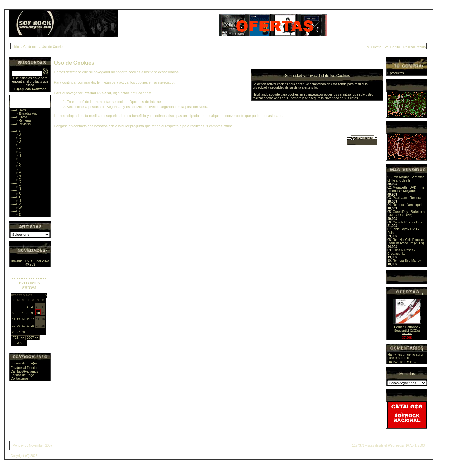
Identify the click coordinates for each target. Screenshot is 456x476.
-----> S (16, 194)
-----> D (16, 142)
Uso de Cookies (53, 47)
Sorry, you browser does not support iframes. (29, 311)
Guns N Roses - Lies (407, 222)
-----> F (15, 148)
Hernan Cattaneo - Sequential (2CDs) (407, 329)
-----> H (16, 155)
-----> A (15, 131)
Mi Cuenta (374, 47)
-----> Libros (19, 117)
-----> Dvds (18, 110)
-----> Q (16, 187)
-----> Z (15, 215)
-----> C (16, 138)
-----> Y (16, 211)
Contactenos (19, 379)
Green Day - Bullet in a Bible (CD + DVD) (406, 214)
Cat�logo (30, 47)
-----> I (15, 159)
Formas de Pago (22, 375)
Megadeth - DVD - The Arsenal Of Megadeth (406, 189)
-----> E (16, 145)
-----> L (15, 169)
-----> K (16, 166)
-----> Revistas (21, 124)
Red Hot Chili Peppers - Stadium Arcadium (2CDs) (407, 241)
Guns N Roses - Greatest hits (401, 252)
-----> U (16, 201)
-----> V (16, 204)
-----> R (16, 190)
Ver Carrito (392, 47)
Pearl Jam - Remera (407, 198)
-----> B (16, 135)
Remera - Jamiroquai (407, 205)
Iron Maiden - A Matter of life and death (405, 179)
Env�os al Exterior (24, 368)
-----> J (15, 162)
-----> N (16, 176)
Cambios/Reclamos (24, 372)
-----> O (16, 180)
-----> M (16, 173)
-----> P (16, 183)
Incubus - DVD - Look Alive (30, 261)
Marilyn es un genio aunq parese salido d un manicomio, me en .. (405, 358)
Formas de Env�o (24, 363)
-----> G (16, 152)
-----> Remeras (21, 121)
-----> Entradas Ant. (24, 114)
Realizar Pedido (415, 47)
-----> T (15, 197)
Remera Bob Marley (407, 261)
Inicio (15, 47)
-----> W (16, 208)
